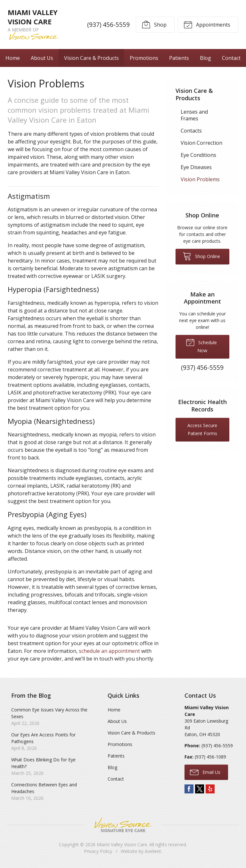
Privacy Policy (98, 851)
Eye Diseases (196, 167)
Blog (205, 58)
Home (13, 58)
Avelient (153, 851)
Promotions (144, 58)
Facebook (189, 789)
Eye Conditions (198, 155)
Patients (179, 58)
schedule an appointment (109, 651)
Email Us (205, 772)
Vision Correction (201, 143)
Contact (231, 58)
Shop (154, 24)
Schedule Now (201, 345)
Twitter (200, 789)
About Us (42, 58)
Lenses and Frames (194, 115)
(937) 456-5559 (108, 24)
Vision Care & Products (91, 58)
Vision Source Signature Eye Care (123, 825)
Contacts (191, 131)
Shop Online (201, 256)
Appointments (207, 24)
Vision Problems (200, 179)
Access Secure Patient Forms (202, 429)
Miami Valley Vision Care (122, 844)
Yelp (210, 789)
